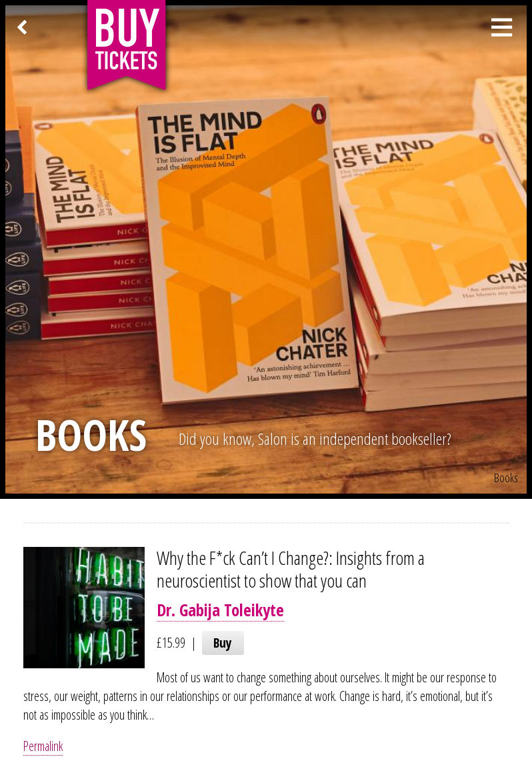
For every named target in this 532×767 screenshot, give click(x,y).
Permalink (43, 746)
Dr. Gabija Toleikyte (220, 610)
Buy (223, 643)
